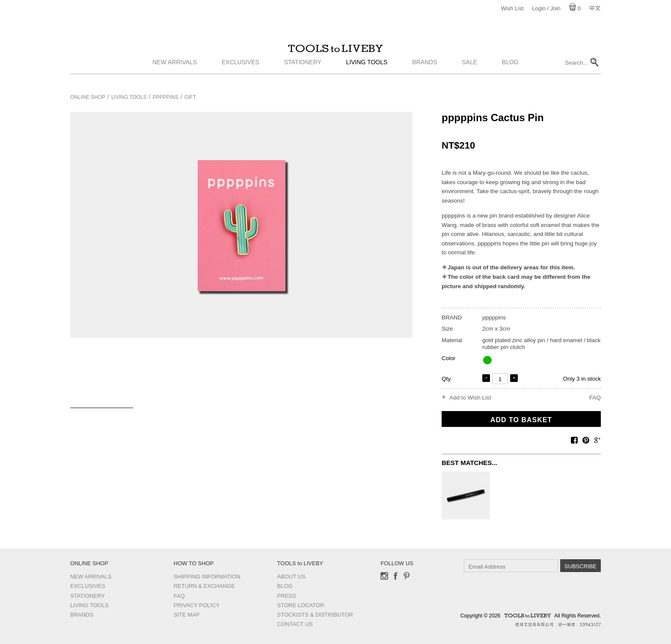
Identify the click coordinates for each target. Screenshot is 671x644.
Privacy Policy (197, 605)
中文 (595, 8)
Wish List (512, 8)
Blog (510, 74)
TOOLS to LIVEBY (335, 54)
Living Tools (367, 74)
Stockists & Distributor (315, 615)
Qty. (447, 379)
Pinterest (407, 576)
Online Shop (88, 97)
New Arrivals (175, 74)
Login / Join (546, 8)
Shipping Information (207, 577)
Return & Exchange (204, 586)
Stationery (303, 74)
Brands (425, 74)
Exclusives (240, 74)
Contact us (295, 624)
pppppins (166, 97)
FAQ (595, 398)
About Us (291, 577)
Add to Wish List (470, 398)
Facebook (395, 576)
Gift (190, 97)
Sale (469, 74)
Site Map (187, 615)
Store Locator (301, 605)
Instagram (384, 576)
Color (448, 358)
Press (287, 596)
